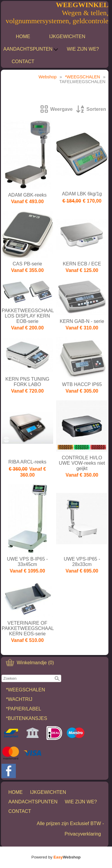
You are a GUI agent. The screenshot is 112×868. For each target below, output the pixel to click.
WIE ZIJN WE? (83, 49)
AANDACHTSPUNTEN (31, 49)
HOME (23, 36)
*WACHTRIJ (19, 699)
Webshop (48, 77)
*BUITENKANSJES (27, 718)
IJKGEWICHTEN (67, 36)
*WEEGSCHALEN (26, 690)
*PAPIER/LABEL (24, 709)
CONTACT (23, 62)
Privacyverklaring (83, 834)
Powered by (56, 857)
